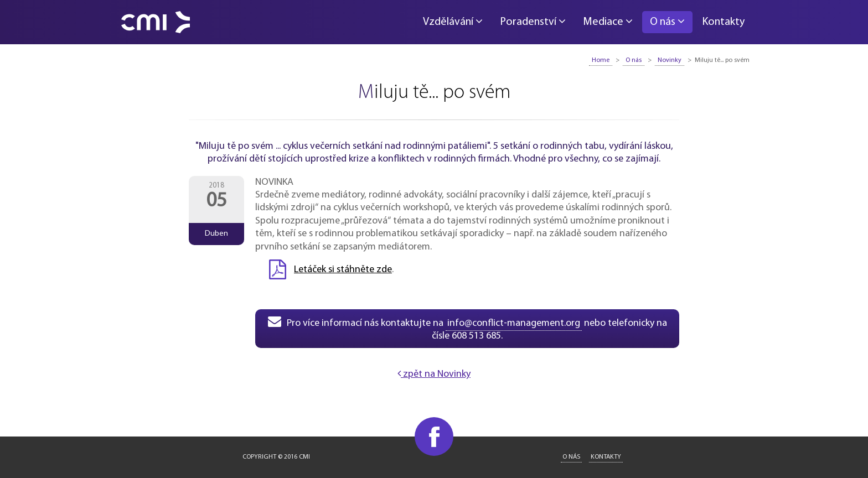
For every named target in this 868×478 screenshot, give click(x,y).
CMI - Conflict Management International (156, 22)
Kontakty (723, 22)
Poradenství (533, 22)
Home (601, 60)
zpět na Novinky (434, 374)
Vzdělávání (453, 22)
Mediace (608, 22)
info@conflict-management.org (514, 323)
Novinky (670, 60)
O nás (667, 22)
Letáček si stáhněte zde (343, 270)
